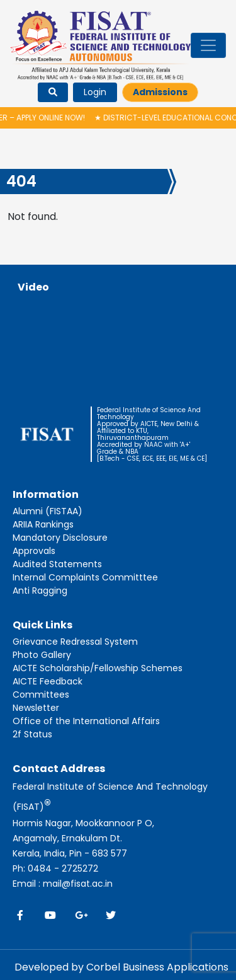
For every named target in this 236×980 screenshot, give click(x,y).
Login (95, 92)
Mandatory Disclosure (60, 538)
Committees (41, 695)
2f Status (32, 734)
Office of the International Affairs (86, 721)
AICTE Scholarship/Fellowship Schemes (98, 668)
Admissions (160, 92)
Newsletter (36, 708)
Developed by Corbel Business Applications (121, 967)
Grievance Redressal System (75, 642)
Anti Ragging (40, 591)
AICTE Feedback (48, 681)
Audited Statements (57, 564)
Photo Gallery (42, 655)
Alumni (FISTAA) (48, 511)
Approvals (34, 551)
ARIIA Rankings (43, 524)
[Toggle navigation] (208, 45)
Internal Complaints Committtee (85, 577)
